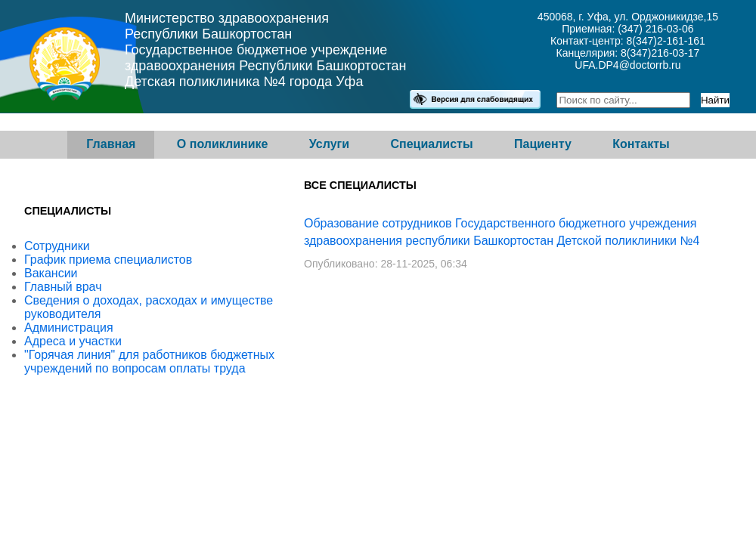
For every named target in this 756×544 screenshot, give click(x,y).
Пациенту (543, 144)
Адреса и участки (73, 341)
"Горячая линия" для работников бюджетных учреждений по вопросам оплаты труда (149, 362)
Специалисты (431, 144)
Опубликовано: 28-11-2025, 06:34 (386, 264)
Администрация (69, 328)
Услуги (329, 144)
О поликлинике (223, 144)
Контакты (641, 144)
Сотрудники (57, 246)
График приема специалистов (108, 260)
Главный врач (63, 287)
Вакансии (51, 273)
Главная (111, 144)
